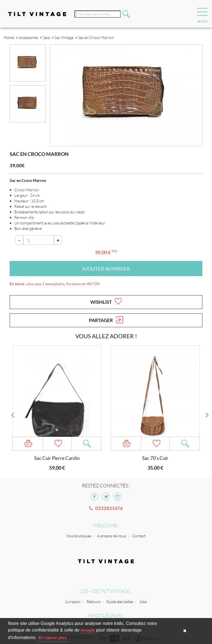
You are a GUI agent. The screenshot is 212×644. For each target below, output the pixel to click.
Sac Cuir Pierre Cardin (57, 458)
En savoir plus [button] (53, 638)
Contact (139, 536)
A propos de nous (112, 536)
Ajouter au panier (106, 269)
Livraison (73, 602)
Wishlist (106, 301)
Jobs (143, 602)
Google (88, 630)
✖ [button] (185, 631)
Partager (106, 320)
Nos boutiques (79, 536)
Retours (93, 602)
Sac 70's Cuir (155, 458)
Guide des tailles (120, 602)
